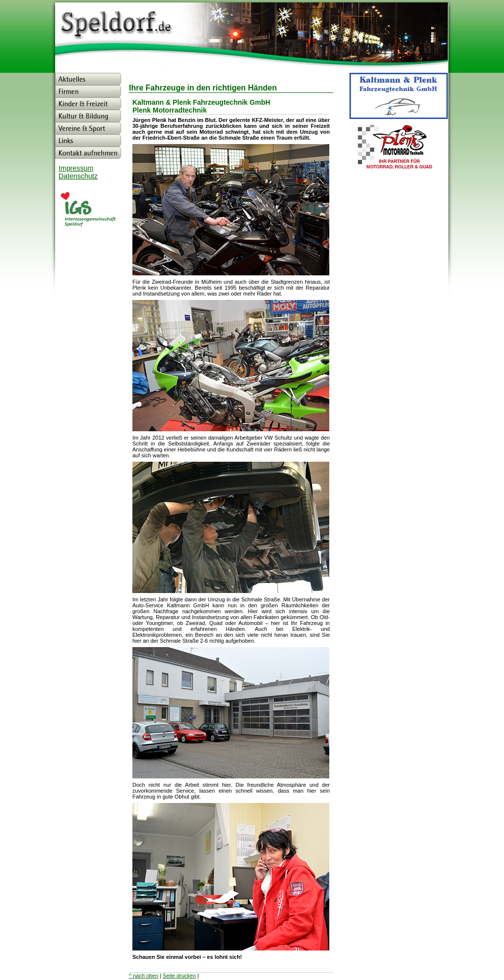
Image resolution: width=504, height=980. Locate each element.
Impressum (76, 168)
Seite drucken (179, 976)
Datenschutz (78, 176)
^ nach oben (144, 976)
